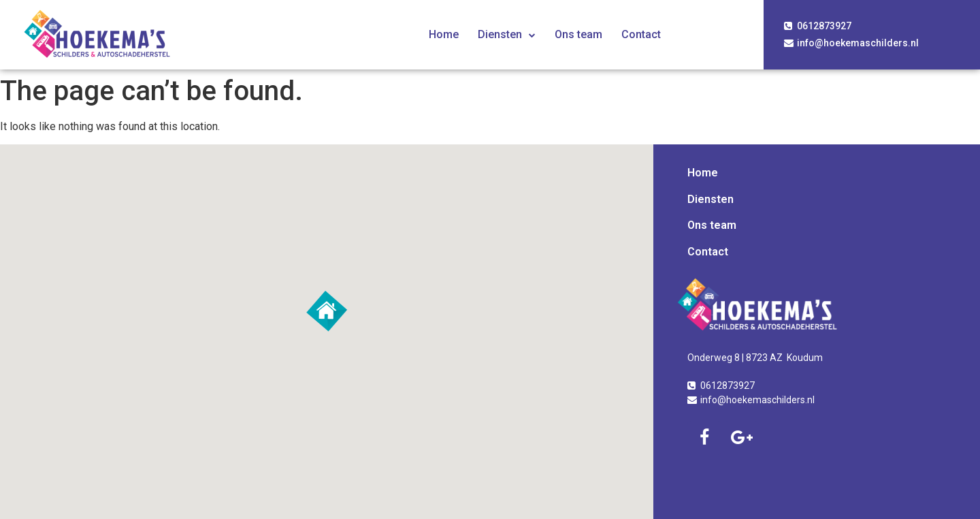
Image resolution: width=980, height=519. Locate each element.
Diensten (507, 35)
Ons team (578, 34)
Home (444, 34)
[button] (327, 311)
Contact (641, 34)
